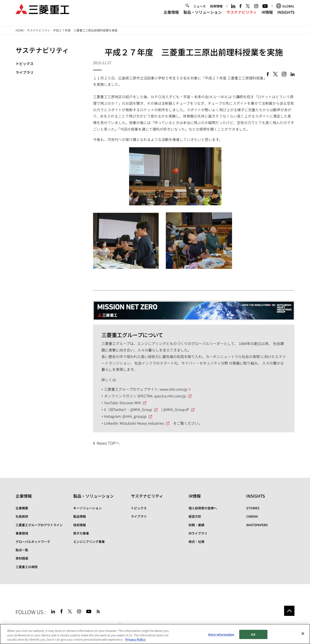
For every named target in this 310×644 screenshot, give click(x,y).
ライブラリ (25, 72)
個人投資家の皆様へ (203, 508)
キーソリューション (87, 508)
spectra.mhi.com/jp (170, 396)
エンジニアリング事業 (89, 542)
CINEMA (252, 516)
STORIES (253, 508)
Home (20, 30)
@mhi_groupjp (134, 416)
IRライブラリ (198, 533)
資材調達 (22, 558)
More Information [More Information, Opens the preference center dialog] (221, 634)
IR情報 (267, 16)
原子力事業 (81, 533)
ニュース (199, 10)
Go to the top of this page (289, 611)
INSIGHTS (286, 16)
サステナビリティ (242, 16)
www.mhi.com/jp (174, 389)
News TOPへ (108, 443)
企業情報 (171, 16)
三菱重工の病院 (27, 567)
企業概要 (22, 508)
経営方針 (195, 516)
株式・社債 (196, 542)
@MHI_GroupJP (176, 409)
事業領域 (22, 533)
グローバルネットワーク (33, 542)
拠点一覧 (22, 550)
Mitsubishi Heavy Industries (142, 423)
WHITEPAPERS (257, 525)
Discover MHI (130, 403)
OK (253, 634)
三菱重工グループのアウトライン (39, 525)
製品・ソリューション (203, 16)
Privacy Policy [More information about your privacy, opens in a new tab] (135, 640)
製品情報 (80, 516)
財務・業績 (196, 525)
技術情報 (80, 525)
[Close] (303, 633)
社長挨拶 (22, 516)
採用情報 (216, 10)
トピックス (25, 63)
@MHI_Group (141, 409)
